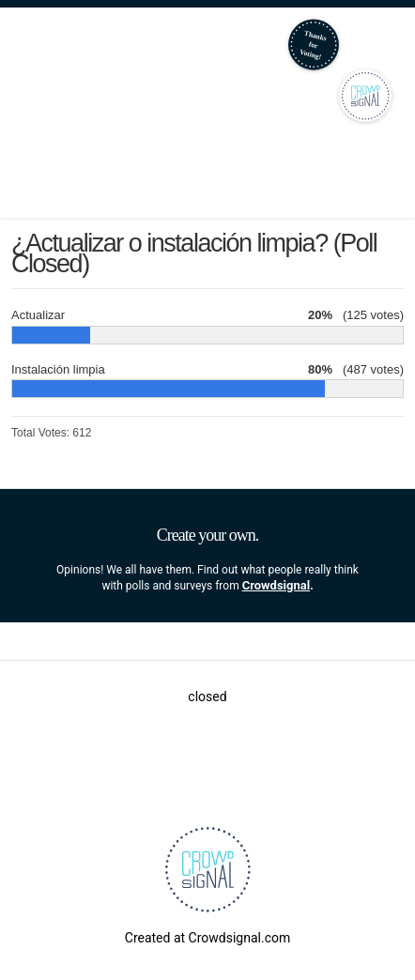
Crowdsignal (277, 585)
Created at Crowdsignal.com (207, 938)
